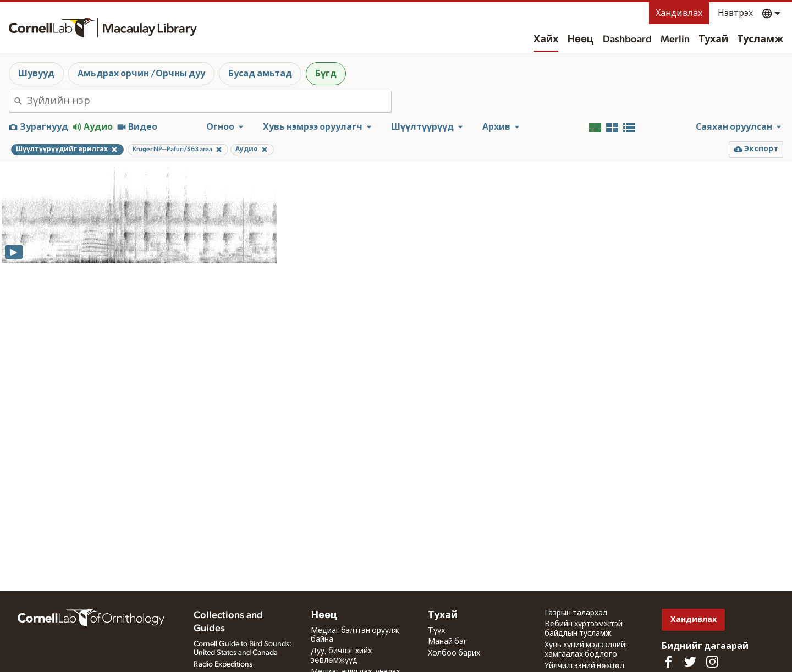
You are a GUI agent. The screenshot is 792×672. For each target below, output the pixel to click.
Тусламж (760, 40)
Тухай (713, 40)
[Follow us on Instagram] (712, 662)
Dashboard (627, 40)
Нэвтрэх (735, 13)
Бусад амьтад (260, 74)
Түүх (436, 631)
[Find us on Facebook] (668, 662)
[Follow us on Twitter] (690, 662)
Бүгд (326, 74)
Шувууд (36, 74)
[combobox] (209, 101)
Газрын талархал (576, 613)
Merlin (675, 40)
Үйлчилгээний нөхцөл (584, 666)
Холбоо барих (454, 653)
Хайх (546, 40)
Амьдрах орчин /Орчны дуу (141, 74)
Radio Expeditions (223, 664)
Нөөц (581, 40)
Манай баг (447, 642)
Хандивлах (679, 13)
